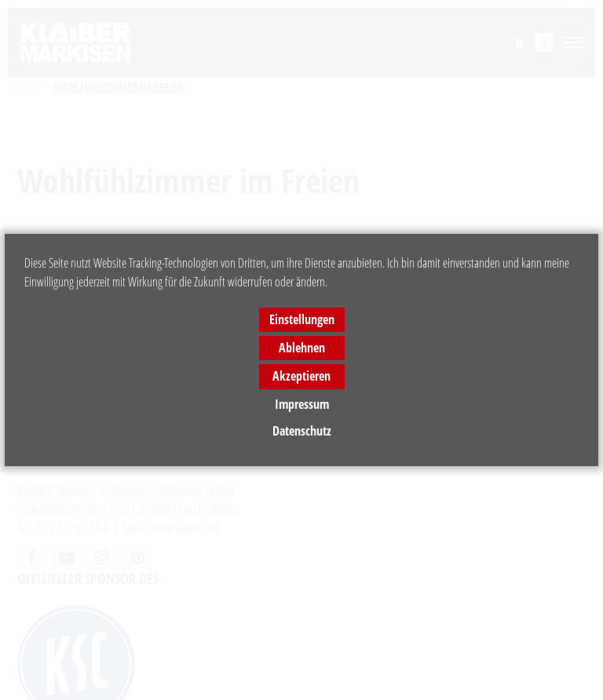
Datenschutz (302, 431)
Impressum (302, 404)
